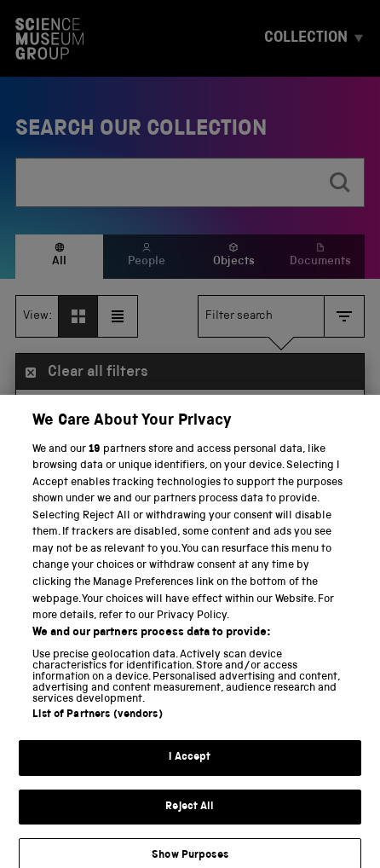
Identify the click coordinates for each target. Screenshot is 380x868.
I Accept (190, 781)
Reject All (190, 830)
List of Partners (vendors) (97, 739)
